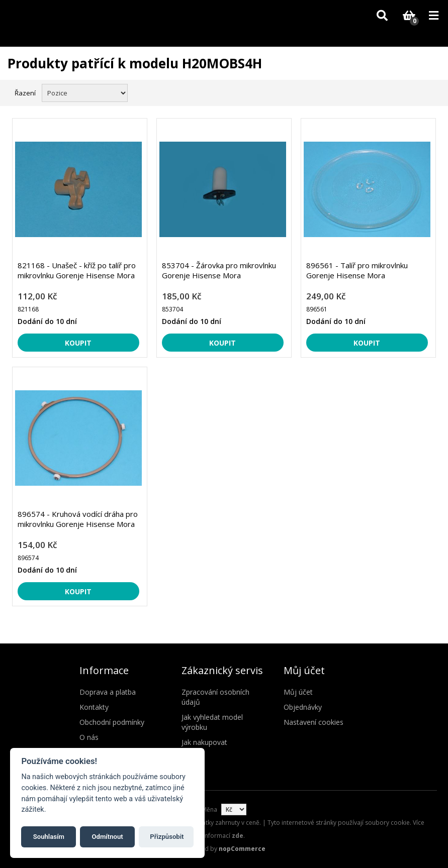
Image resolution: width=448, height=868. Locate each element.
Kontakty (94, 707)
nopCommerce (242, 849)
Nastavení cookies (313, 722)
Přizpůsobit (167, 837)
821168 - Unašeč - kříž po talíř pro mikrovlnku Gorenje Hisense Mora (77, 270)
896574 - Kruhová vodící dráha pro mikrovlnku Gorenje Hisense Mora (78, 519)
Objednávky (303, 707)
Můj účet (298, 692)
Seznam (429, 92)
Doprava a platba (108, 692)
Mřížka (411, 92)
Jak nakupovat (204, 742)
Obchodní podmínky (112, 722)
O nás (89, 737)
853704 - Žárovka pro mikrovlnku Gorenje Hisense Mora (219, 270)
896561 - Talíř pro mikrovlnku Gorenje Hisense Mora (357, 270)
